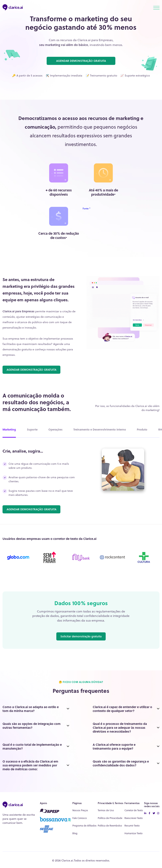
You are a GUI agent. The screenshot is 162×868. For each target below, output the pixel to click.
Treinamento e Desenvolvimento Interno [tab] (100, 429)
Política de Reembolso (110, 826)
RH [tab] (160, 429)
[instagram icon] (158, 813)
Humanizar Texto (133, 833)
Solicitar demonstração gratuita (81, 636)
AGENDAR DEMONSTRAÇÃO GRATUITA (81, 61)
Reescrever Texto (134, 818)
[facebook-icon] (149, 813)
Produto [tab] (142, 429)
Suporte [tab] (32, 429)
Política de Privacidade (110, 818)
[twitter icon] (154, 813)
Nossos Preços (80, 810)
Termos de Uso (106, 810)
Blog (75, 833)
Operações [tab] (55, 429)
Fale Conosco (80, 818)
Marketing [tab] (9, 429)
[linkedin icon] (145, 813)
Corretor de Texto (134, 810)
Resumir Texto (132, 826)
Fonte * (87, 209)
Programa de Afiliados (84, 826)
